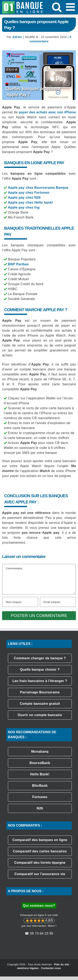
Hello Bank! (40, 774)
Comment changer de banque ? (40, 658)
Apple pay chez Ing (24, 207)
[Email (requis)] (58, 602)
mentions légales (28, 968)
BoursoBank (40, 763)
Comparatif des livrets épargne (40, 863)
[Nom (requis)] (20, 602)
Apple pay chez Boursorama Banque (38, 188)
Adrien (17, 37)
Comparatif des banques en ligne (40, 840)
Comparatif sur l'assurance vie (40, 874)
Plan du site (62, 965)
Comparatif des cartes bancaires (40, 851)
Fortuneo (40, 797)
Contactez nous (51, 968)
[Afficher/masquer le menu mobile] (71, 7)
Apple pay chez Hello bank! (31, 202)
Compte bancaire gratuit (40, 704)
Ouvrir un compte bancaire (40, 715)
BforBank (40, 786)
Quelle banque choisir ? (40, 670)
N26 (40, 808)
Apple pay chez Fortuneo (29, 193)
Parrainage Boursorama (40, 692)
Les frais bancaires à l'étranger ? (40, 681)
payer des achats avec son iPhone (47, 112)
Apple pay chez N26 (24, 198)
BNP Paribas (18, 264)
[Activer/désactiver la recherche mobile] (57, 7)
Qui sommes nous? (39, 906)
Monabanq (40, 752)
